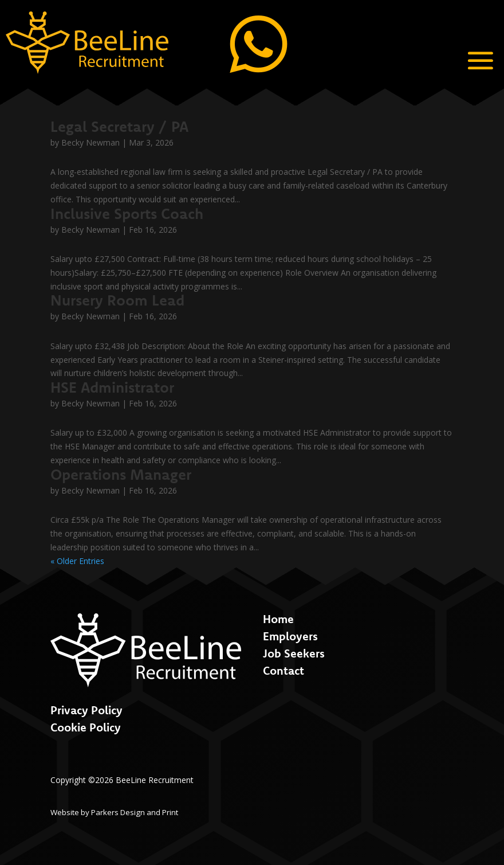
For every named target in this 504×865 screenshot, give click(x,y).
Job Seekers (294, 653)
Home (278, 619)
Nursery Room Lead (117, 300)
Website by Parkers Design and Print (114, 812)
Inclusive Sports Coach (127, 214)
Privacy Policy (86, 710)
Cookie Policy (86, 727)
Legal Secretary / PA (119, 126)
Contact (283, 670)
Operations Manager (121, 474)
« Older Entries (77, 561)
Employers (290, 636)
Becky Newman (90, 142)
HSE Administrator (112, 387)
